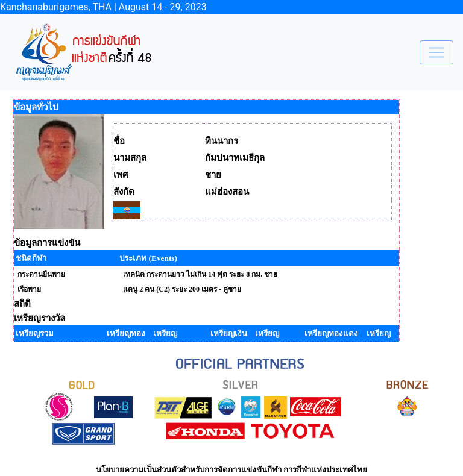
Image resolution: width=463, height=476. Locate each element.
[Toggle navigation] (436, 52)
